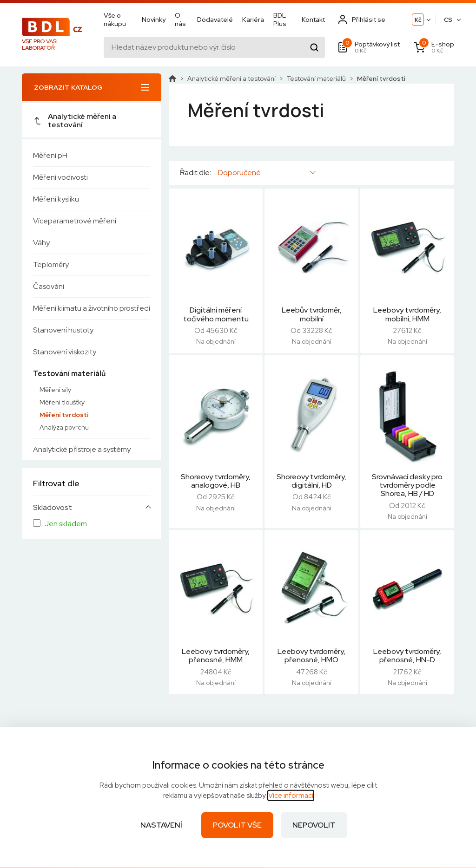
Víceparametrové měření (75, 221)
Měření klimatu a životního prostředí (92, 308)
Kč (418, 20)
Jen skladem (66, 524)
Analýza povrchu (64, 427)
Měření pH (50, 155)
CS (448, 20)
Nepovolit (314, 825)
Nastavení (161, 825)
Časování (49, 286)
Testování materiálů (69, 374)
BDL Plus (280, 20)
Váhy (41, 243)
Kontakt (313, 20)
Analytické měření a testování (75, 121)
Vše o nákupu (115, 20)
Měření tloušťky (62, 402)
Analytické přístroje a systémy (82, 449)
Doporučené (239, 173)
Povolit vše (237, 825)
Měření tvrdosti (64, 415)
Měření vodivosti (60, 177)
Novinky (154, 20)
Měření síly (55, 390)
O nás (180, 20)
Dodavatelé (215, 20)
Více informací (291, 796)
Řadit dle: (195, 173)
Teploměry (51, 264)
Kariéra (253, 20)
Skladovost (53, 508)
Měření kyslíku (56, 199)
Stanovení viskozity (65, 352)
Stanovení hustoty (63, 330)
